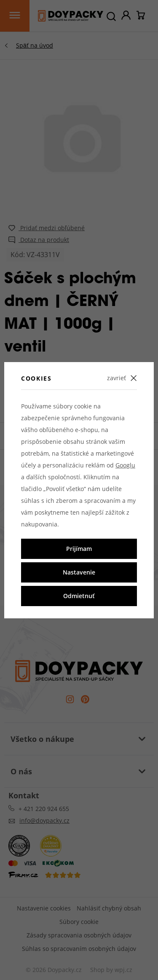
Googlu (125, 465)
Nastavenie (79, 572)
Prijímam (79, 549)
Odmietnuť (79, 596)
